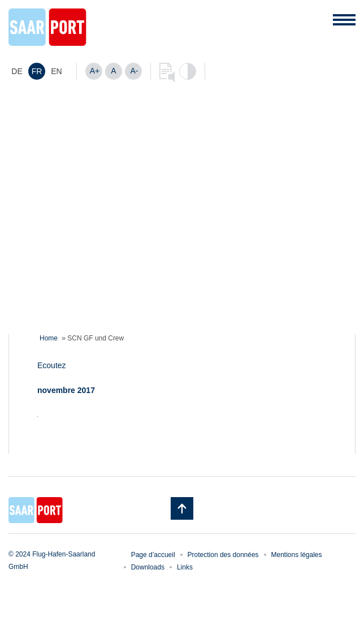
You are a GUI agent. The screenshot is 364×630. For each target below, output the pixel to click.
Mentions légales (297, 555)
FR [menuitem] (37, 71)
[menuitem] (17, 71)
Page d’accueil (153, 555)
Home (49, 338)
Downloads (148, 567)
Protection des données (223, 555)
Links (185, 567)
